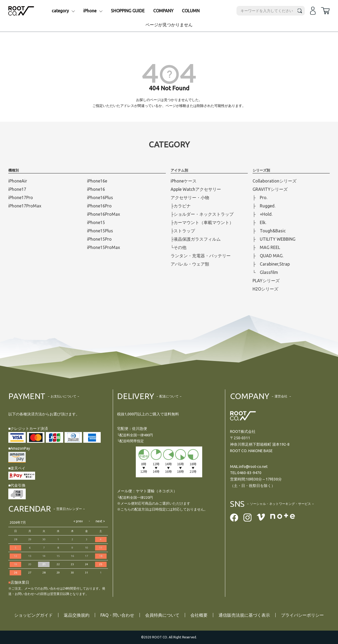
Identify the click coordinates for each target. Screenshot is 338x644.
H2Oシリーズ (265, 289)
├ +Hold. (262, 214)
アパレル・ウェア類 (190, 264)
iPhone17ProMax (25, 206)
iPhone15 (96, 222)
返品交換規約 (77, 615)
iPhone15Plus (100, 231)
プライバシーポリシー (302, 615)
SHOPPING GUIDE (128, 11)
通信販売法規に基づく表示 (244, 615)
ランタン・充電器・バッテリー (201, 256)
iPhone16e (97, 181)
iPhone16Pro (99, 206)
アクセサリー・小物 (190, 198)
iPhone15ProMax (104, 247)
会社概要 (199, 615)
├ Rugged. (264, 206)
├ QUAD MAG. (268, 256)
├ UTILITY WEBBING (274, 239)
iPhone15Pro (99, 239)
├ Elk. (259, 222)
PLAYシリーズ (266, 281)
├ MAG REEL (266, 247)
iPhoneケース (184, 181)
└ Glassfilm (265, 272)
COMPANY (163, 11)
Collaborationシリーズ (275, 181)
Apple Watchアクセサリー (196, 189)
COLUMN (191, 11)
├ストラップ (183, 231)
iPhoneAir (18, 181)
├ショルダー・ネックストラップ (202, 214)
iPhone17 (17, 189)
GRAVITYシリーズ (270, 189)
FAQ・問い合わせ (117, 615)
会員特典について (162, 615)
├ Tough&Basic (269, 231)
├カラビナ (181, 206)
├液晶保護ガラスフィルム (196, 239)
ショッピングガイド (33, 615)
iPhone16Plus (100, 198)
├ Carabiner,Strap (271, 264)
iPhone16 (96, 189)
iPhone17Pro (21, 198)
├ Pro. (260, 198)
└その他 (179, 247)
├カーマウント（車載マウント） (202, 222)
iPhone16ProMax (104, 214)
